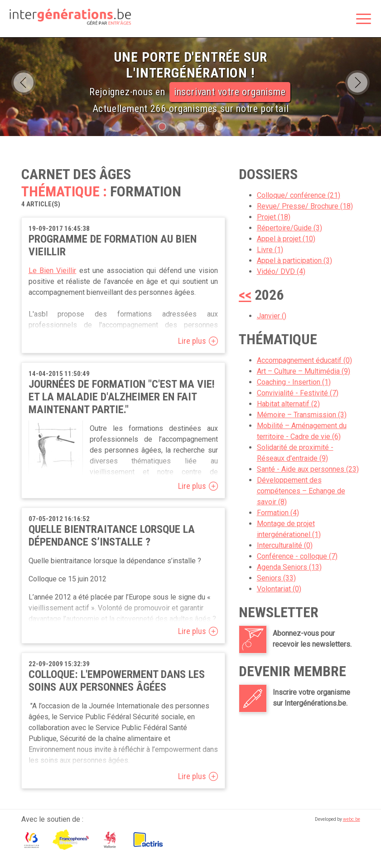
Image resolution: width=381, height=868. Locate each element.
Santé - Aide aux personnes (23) (308, 469)
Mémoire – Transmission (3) (302, 415)
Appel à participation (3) (294, 261)
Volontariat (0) (279, 589)
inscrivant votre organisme (230, 92)
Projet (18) (274, 217)
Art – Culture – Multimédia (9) (304, 371)
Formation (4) (278, 513)
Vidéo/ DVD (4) (281, 271)
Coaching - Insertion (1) (294, 382)
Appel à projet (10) (286, 239)
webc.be (352, 819)
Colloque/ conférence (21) (299, 195)
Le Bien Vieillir (53, 271)
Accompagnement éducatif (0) (304, 360)
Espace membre (322, 20)
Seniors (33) (276, 578)
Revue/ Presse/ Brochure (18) (305, 206)
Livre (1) (270, 250)
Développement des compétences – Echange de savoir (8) (301, 491)
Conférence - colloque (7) (297, 556)
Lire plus (192, 341)
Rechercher (341, 20)
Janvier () (272, 316)
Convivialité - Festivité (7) (298, 393)
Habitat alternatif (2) (288, 404)
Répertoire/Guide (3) (289, 228)
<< (245, 295)
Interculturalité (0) (285, 545)
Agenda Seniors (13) (289, 567)
